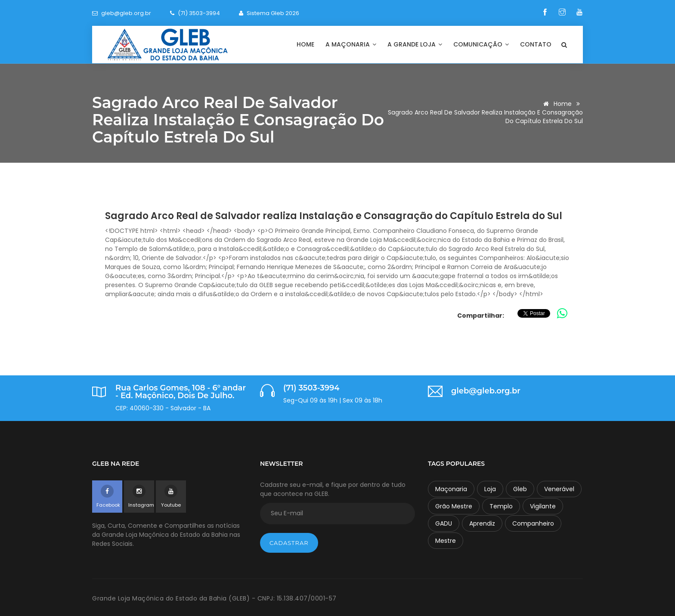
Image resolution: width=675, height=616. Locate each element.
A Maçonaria (351, 44)
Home (305, 44)
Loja (490, 489)
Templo (501, 506)
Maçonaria (451, 489)
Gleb (520, 489)
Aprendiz (482, 523)
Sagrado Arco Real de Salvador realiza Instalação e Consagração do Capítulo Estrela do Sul (334, 216)
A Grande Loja (415, 44)
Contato (536, 44)
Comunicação (481, 44)
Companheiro (533, 523)
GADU (444, 523)
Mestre (446, 541)
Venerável (559, 489)
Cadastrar (289, 543)
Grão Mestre (454, 506)
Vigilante (543, 506)
